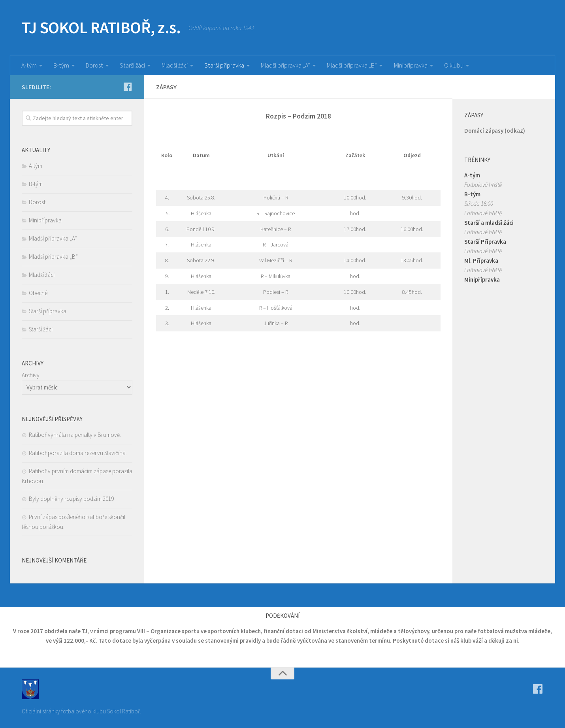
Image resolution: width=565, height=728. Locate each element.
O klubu (454, 65)
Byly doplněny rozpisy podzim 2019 (71, 499)
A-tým (29, 65)
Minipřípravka (410, 65)
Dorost (93, 65)
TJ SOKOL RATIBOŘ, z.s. (101, 28)
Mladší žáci (174, 65)
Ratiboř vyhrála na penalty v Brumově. (75, 435)
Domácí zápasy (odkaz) (495, 131)
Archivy (31, 375)
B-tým (61, 65)
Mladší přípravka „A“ (285, 65)
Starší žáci (131, 65)
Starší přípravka (224, 65)
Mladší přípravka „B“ (352, 65)
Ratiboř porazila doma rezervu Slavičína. (78, 453)
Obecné (38, 293)
